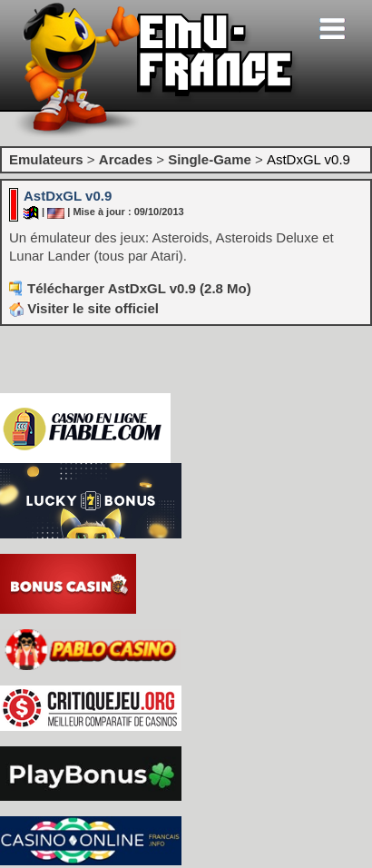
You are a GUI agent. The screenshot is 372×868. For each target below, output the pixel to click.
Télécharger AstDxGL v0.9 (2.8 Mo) (139, 288)
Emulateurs (46, 159)
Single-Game (210, 159)
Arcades (126, 159)
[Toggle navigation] (332, 29)
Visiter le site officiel (84, 308)
